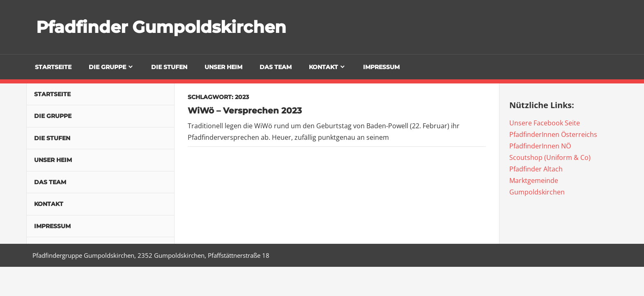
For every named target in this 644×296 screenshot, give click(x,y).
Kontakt (323, 67)
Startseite (53, 67)
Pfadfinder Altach (536, 169)
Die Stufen (169, 67)
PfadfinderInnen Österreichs (553, 134)
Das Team (276, 67)
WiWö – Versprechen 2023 (245, 111)
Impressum (381, 67)
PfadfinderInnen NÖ (540, 146)
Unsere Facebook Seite (545, 123)
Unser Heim (223, 67)
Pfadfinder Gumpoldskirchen (161, 27)
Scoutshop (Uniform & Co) (550, 157)
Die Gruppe (107, 67)
